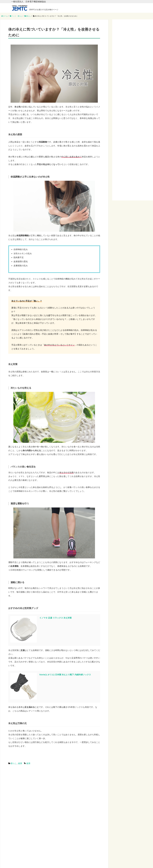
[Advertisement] (45, 789)
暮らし (14, 763)
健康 (20, 763)
